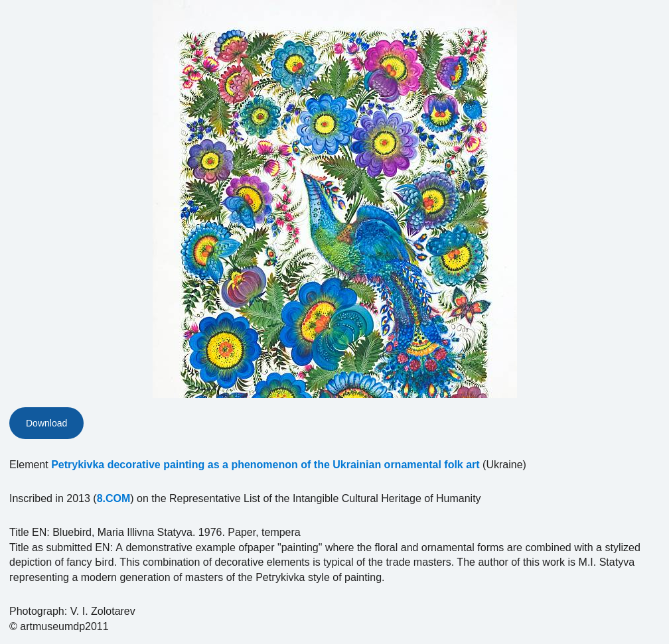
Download (46, 423)
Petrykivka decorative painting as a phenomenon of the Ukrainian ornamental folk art (265, 465)
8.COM (114, 498)
